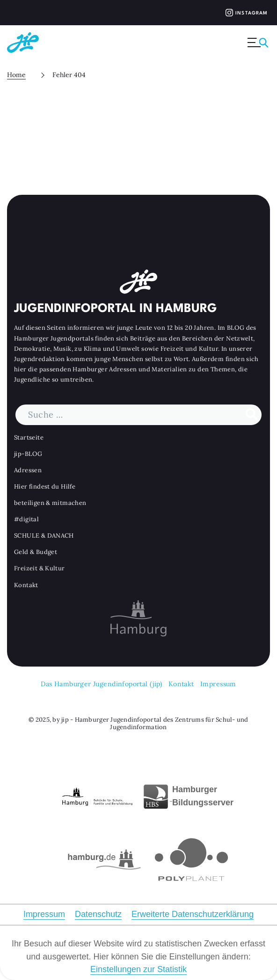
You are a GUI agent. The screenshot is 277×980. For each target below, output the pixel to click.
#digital (26, 519)
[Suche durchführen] (251, 415)
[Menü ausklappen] (259, 43)
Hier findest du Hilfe (45, 486)
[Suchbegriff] (138, 415)
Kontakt (26, 585)
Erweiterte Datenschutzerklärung (193, 914)
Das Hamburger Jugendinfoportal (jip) (101, 684)
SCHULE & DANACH (44, 536)
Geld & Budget (36, 552)
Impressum (218, 684)
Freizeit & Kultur (40, 568)
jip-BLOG (28, 453)
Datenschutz (98, 914)
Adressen (28, 470)
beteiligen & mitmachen (50, 503)
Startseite (29, 437)
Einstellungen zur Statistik (138, 969)
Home (16, 75)
